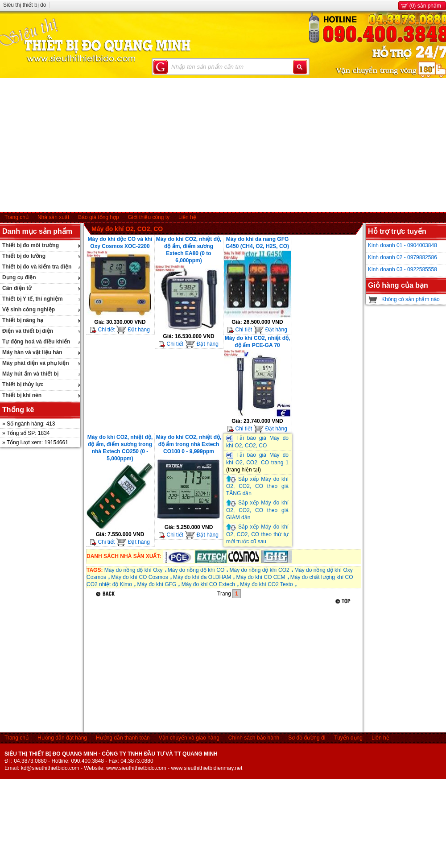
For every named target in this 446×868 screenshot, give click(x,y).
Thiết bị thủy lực (23, 384)
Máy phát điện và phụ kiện (36, 363)
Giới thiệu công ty (149, 217)
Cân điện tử (17, 288)
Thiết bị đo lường (24, 256)
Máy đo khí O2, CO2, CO (127, 229)
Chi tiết (102, 330)
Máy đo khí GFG (157, 584)
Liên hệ (187, 217)
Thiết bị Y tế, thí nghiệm (33, 299)
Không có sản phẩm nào (411, 299)
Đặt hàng (133, 330)
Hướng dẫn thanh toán (123, 738)
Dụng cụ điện (19, 277)
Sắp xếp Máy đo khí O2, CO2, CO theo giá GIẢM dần (257, 510)
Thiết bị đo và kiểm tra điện (37, 267)
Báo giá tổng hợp (98, 217)
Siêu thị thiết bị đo (25, 5)
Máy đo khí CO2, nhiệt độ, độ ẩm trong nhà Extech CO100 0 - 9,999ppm (189, 444)
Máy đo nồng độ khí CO (196, 570)
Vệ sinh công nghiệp (29, 310)
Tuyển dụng (348, 738)
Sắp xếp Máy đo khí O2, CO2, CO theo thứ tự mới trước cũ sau (257, 534)
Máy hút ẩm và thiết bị (30, 374)
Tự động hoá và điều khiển (36, 342)
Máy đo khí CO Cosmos (139, 577)
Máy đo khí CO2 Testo (266, 584)
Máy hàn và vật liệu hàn (32, 352)
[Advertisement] (223, 145)
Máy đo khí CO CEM (260, 577)
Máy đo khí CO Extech (208, 584)
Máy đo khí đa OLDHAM (202, 577)
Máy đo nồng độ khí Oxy (134, 570)
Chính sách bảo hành (254, 738)
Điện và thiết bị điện (28, 331)
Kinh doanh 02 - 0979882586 (403, 257)
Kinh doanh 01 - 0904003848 (403, 245)
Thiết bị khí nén (22, 395)
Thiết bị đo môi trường (31, 245)
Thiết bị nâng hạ (23, 320)
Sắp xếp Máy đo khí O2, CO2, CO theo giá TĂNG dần (257, 486)
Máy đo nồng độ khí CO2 (260, 570)
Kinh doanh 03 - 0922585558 (403, 269)
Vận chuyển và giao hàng (189, 738)
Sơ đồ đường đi (307, 738)
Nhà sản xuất (53, 217)
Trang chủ (17, 217)
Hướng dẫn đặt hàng (62, 738)
